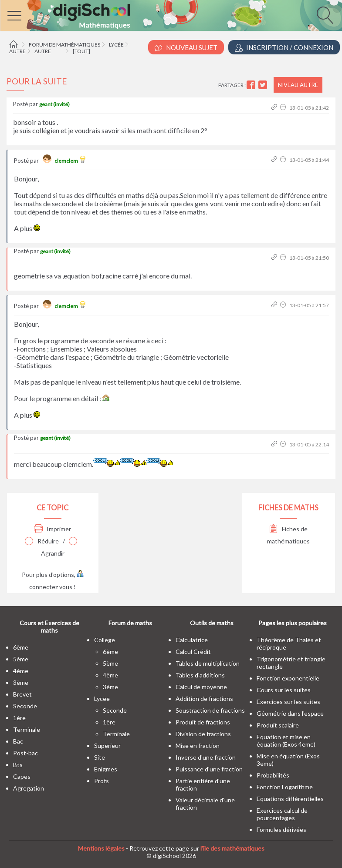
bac (18, 741)
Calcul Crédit (193, 652)
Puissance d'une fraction (209, 769)
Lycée (116, 45)
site (100, 757)
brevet (22, 694)
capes (22, 776)
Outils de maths (212, 623)
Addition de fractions (204, 699)
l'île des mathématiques (232, 848)
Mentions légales (101, 848)
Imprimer (52, 529)
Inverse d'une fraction (206, 757)
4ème (21, 671)
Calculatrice (192, 640)
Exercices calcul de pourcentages (282, 814)
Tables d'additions (200, 675)
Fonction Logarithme (285, 787)
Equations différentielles (290, 799)
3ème (21, 682)
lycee (102, 699)
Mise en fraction (198, 746)
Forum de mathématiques (64, 45)
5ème (21, 659)
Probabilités (273, 775)
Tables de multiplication (208, 663)
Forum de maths (130, 623)
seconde (25, 706)
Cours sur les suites (284, 690)
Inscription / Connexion (284, 48)
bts (18, 765)
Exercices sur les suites (288, 702)
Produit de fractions (203, 722)
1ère (19, 718)
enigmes (106, 769)
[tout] (81, 51)
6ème (21, 647)
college (105, 640)
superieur (107, 746)
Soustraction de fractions (210, 710)
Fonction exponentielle (288, 678)
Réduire (42, 541)
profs (102, 781)
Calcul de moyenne (201, 687)
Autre (17, 51)
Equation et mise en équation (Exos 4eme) (286, 741)
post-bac (25, 753)
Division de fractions (203, 734)
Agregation (29, 788)
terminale (27, 729)
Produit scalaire (278, 725)
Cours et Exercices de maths (49, 627)
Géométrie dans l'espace (290, 713)
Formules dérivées (281, 829)
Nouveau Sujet (186, 48)
